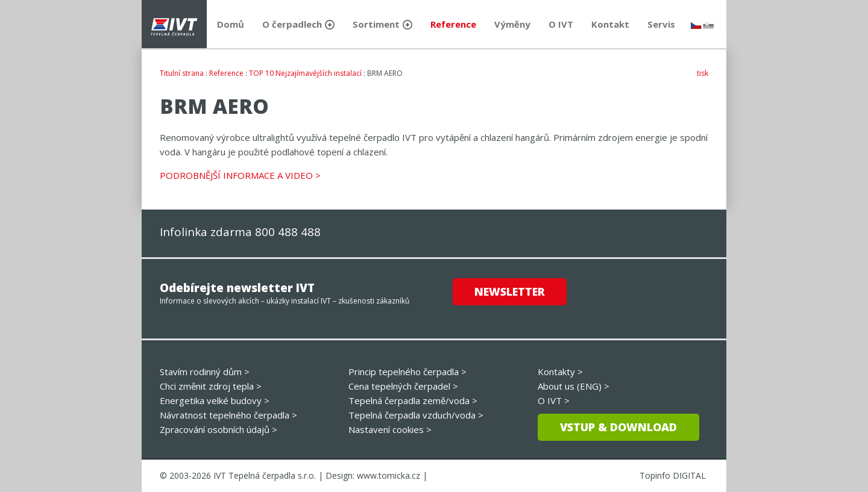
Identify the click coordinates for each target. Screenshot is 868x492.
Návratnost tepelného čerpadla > (228, 415)
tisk (703, 73)
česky (696, 25)
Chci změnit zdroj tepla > (211, 386)
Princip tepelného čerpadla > (407, 372)
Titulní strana (182, 73)
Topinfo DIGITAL (673, 475)
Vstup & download (618, 427)
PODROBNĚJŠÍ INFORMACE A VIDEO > (240, 175)
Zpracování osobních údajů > (219, 429)
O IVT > (554, 400)
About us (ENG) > (574, 386)
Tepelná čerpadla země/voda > (413, 400)
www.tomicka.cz (388, 475)
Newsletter (510, 291)
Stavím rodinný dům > (205, 372)
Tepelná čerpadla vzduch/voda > (416, 415)
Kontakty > (560, 372)
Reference (226, 73)
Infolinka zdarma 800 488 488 (240, 232)
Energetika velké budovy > (215, 400)
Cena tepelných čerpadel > (403, 386)
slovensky (708, 25)
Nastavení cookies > (390, 429)
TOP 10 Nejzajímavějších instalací (305, 73)
